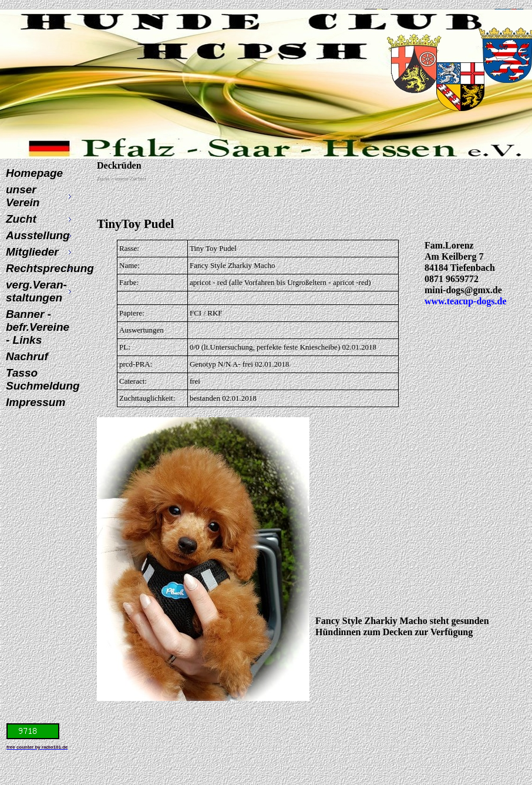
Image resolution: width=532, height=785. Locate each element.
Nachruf (27, 356)
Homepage (34, 173)
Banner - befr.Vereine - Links (38, 327)
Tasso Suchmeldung (40, 379)
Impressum (36, 402)
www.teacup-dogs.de (466, 301)
